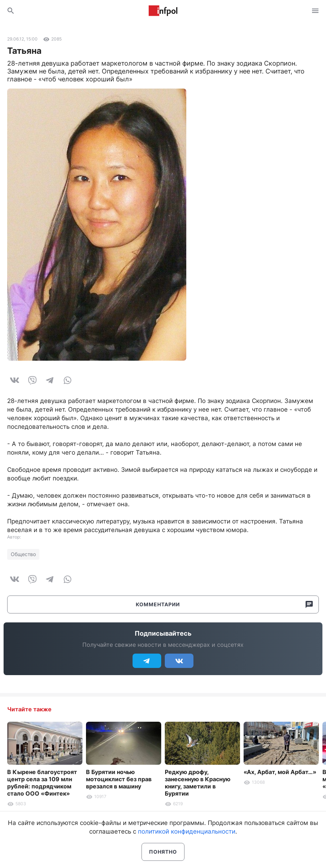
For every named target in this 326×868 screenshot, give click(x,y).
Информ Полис (163, 11)
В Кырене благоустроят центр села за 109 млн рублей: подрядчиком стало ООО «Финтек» (42, 783)
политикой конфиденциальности (187, 831)
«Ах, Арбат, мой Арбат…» (280, 772)
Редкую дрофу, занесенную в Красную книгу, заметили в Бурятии (198, 783)
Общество (23, 554)
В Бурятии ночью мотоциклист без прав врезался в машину (119, 779)
